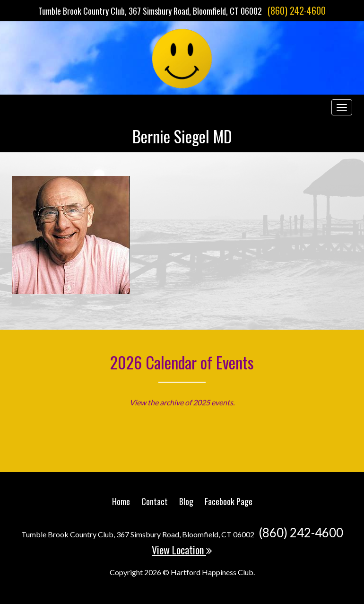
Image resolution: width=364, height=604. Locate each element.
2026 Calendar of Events (182, 362)
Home (121, 501)
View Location (182, 550)
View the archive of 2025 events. (182, 402)
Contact (155, 501)
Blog (186, 501)
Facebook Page (229, 501)
